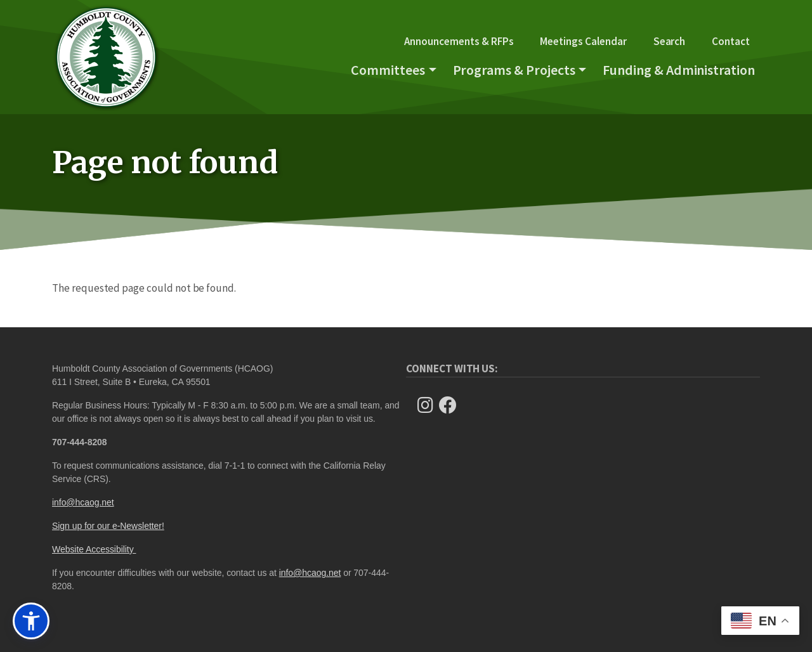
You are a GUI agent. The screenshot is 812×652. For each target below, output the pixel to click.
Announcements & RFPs (459, 41)
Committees (388, 70)
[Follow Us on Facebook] (452, 405)
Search (670, 41)
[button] (31, 621)
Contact (731, 41)
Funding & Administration (679, 70)
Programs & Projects (514, 70)
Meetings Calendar (583, 41)
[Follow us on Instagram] (429, 405)
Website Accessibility (94, 549)
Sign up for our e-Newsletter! (108, 526)
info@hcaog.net (83, 502)
